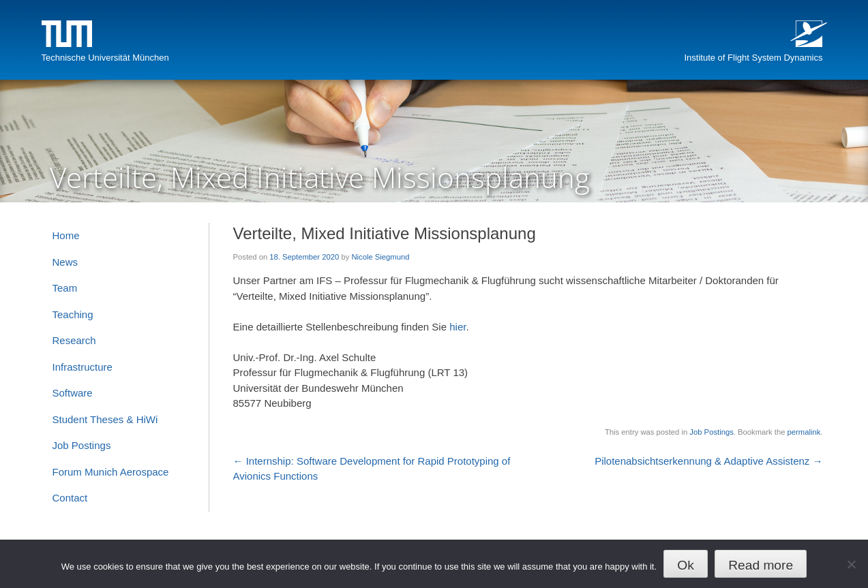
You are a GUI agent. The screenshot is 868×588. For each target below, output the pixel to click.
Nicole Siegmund (380, 257)
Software (73, 393)
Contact (70, 498)
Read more (761, 565)
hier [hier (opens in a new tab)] (458, 327)
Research (74, 340)
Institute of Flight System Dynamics (753, 58)
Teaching (73, 314)
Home (66, 235)
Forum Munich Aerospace (111, 472)
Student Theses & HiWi (105, 419)
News (65, 262)
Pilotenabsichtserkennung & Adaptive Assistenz (708, 461)
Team (65, 288)
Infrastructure (83, 367)
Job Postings (711, 432)
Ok (686, 565)
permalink (804, 432)
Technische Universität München (105, 58)
